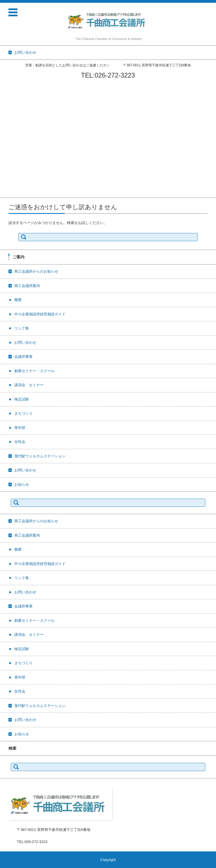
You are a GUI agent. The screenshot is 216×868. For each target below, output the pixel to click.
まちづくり (9, 157)
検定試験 (7, 150)
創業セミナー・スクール (20, 135)
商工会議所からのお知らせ (22, 84)
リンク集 (7, 113)
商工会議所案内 (13, 91)
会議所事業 (9, 128)
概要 (4, 99)
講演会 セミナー (15, 143)
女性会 (5, 172)
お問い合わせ (11, 121)
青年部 (5, 165)
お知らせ (7, 194)
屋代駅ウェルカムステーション (26, 179)
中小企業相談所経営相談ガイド (26, 106)
